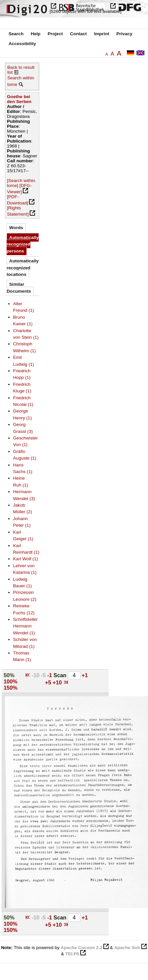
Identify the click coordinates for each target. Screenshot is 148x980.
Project (55, 34)
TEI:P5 (72, 954)
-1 (50, 675)
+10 (58, 682)
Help (36, 34)
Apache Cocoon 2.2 (82, 948)
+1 (85, 675)
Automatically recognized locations (23, 268)
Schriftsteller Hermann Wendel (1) (26, 626)
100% (11, 681)
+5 (49, 682)
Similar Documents (19, 288)
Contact (78, 34)
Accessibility (22, 44)
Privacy (124, 34)
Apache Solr (127, 948)
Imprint (101, 34)
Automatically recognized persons (23, 244)
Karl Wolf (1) (26, 559)
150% (11, 688)
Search (16, 34)
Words (16, 228)
